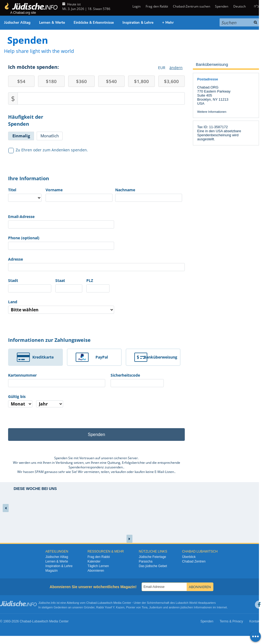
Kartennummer (22, 375)
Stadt (13, 280)
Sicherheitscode (125, 375)
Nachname (125, 190)
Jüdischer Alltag (17, 23)
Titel (12, 190)
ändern (176, 68)
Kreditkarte (43, 357)
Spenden (222, 6)
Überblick (189, 557)
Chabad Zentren (194, 561)
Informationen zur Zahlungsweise (49, 340)
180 (51, 81)
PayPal (102, 357)
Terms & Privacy (231, 621)
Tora (144, 607)
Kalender (94, 561)
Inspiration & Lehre (138, 23)
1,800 (141, 81)
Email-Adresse (21, 217)
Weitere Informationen (212, 112)
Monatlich (50, 136)
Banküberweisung (160, 357)
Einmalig (21, 136)
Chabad (92, 603)
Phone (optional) (24, 238)
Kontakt (255, 621)
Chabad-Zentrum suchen (192, 6)
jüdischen (187, 607)
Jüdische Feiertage (152, 557)
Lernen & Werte (52, 23)
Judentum (156, 607)
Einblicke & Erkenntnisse (94, 23)
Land (13, 302)
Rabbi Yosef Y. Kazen (110, 607)
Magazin (51, 571)
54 (21, 81)
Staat (60, 280)
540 (111, 81)
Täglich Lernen (98, 566)
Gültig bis (17, 396)
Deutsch (240, 6)
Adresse (16, 259)
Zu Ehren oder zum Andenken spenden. (48, 150)
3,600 (171, 81)
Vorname (54, 190)
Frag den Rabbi (157, 6)
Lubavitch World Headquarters (196, 603)
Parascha (146, 561)
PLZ (90, 280)
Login (136, 6)
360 (81, 81)
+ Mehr (168, 23)
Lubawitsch (105, 603)
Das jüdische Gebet (153, 566)
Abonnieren (96, 571)
